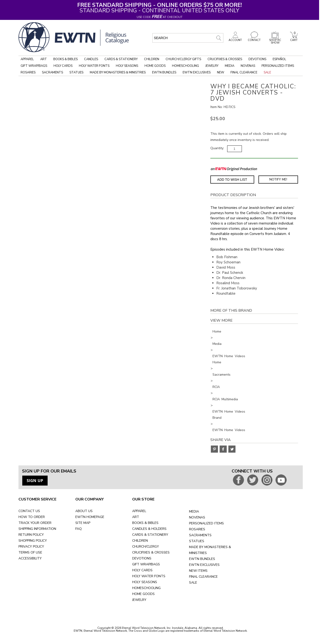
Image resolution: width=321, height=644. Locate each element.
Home (217, 331)
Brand (217, 418)
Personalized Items (278, 66)
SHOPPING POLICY (33, 541)
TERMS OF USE (30, 552)
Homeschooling (185, 66)
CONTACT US (29, 511)
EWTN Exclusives (197, 72)
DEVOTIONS (142, 558)
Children (152, 59)
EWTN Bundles (164, 72)
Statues (76, 72)
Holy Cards (63, 66)
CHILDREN (140, 541)
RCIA (216, 387)
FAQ (79, 529)
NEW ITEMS (198, 571)
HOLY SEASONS (145, 582)
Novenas (248, 66)
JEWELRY (139, 600)
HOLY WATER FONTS (149, 576)
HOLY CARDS (142, 570)
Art (44, 59)
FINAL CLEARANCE (203, 577)
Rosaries (28, 72)
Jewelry (212, 66)
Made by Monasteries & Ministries (118, 72)
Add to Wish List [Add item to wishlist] (232, 180)
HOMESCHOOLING (146, 588)
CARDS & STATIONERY (150, 535)
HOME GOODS (143, 594)
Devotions (257, 59)
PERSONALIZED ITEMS (206, 523)
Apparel (27, 59)
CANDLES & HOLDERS (149, 529)
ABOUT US (84, 511)
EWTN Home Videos (229, 356)
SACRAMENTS (200, 535)
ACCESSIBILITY (30, 558)
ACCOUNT (235, 39)
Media (230, 66)
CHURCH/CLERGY (146, 547)
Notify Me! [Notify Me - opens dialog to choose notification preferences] (278, 179)
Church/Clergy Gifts (183, 59)
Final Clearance (244, 72)
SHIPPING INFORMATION (37, 529)
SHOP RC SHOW (275, 40)
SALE (193, 583)
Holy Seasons (127, 66)
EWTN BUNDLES (202, 559)
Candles (91, 59)
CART (294, 39)
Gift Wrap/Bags (34, 66)
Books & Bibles (66, 59)
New (221, 72)
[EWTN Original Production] (234, 169)
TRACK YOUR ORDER (35, 523)
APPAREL (139, 511)
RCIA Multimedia (225, 399)
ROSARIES (197, 529)
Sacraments (52, 72)
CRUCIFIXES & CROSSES (151, 552)
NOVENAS (197, 517)
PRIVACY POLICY (31, 547)
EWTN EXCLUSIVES (204, 565)
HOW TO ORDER (32, 517)
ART (136, 517)
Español (279, 59)
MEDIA (194, 511)
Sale (267, 72)
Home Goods (155, 66)
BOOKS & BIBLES (145, 523)
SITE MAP (83, 523)
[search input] (188, 38)
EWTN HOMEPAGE (90, 517)
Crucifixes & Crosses (225, 59)
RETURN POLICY (31, 535)
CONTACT (254, 39)
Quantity (217, 148)
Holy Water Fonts (94, 66)
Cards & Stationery (121, 59)
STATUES (197, 541)
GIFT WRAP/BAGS (146, 564)
